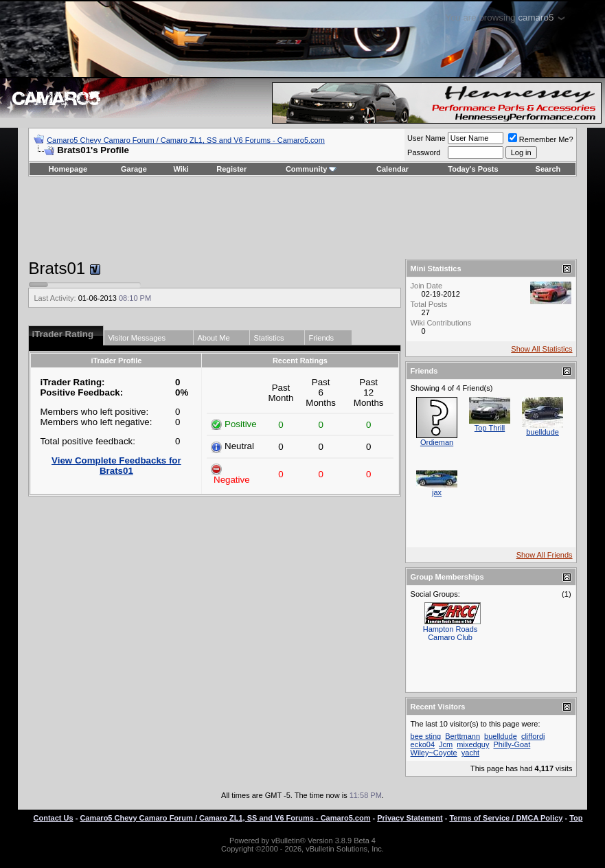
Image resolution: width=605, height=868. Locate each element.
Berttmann (463, 736)
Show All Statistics (541, 349)
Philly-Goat (512, 744)
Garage (134, 169)
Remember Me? (541, 139)
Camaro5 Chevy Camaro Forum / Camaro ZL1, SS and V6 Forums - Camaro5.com (186, 140)
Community (311, 169)
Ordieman (437, 442)
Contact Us (54, 818)
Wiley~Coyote (434, 753)
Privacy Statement (410, 818)
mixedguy (473, 744)
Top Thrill (490, 428)
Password (424, 152)
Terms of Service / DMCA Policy (506, 818)
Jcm (446, 744)
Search (548, 169)
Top (576, 818)
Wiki (181, 169)
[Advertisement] (303, 218)
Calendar (392, 169)
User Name (426, 138)
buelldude (543, 432)
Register (231, 169)
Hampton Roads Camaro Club (450, 633)
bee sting (426, 736)
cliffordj (533, 736)
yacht (470, 753)
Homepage (68, 169)
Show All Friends (545, 555)
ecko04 (423, 744)
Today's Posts (473, 169)
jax (437, 492)
